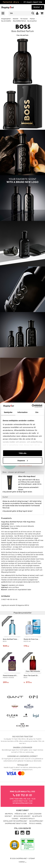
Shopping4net (6, 19)
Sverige (22, 862)
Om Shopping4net (36, 821)
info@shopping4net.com (22, 803)
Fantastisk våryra (11, 2)
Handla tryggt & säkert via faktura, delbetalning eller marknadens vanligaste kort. (22, 769)
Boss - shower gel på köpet (14, 472)
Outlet (5, 497)
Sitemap (32, 859)
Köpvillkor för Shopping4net (15, 821)
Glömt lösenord (35, 814)
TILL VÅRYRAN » (25, 466)
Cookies (15, 819)
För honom (24, 19)
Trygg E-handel (35, 824)
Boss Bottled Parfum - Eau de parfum (25, 21)
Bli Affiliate (37, 816)
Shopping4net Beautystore (16, 824)
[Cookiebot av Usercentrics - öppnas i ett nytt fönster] (32, 406)
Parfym (32, 19)
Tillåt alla (23, 453)
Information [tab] (23, 412)
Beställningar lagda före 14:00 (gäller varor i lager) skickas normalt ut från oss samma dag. (22, 750)
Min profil (9, 814)
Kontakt (8, 816)
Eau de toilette (6, 21)
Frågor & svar (20, 814)
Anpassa (23, 460)
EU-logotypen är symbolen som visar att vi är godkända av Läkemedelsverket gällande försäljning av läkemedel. (22, 759)
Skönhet (16, 19)
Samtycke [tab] (8, 412)
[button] (42, 13)
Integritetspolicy (27, 819)
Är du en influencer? (22, 816)
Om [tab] (37, 412)
